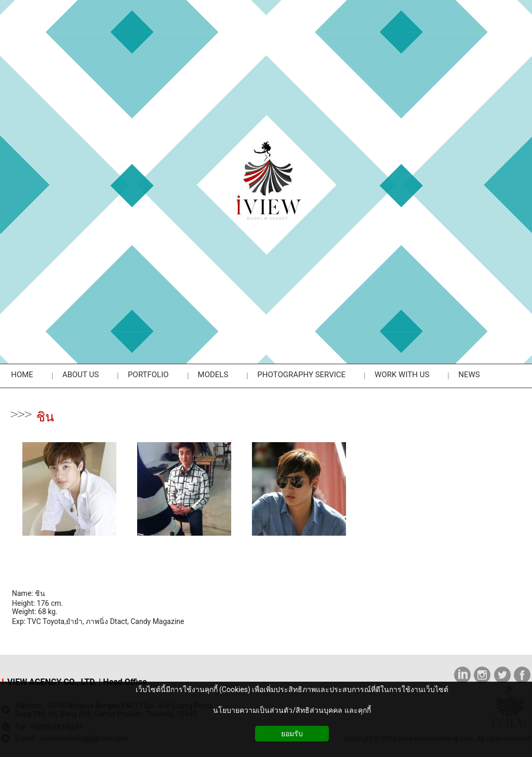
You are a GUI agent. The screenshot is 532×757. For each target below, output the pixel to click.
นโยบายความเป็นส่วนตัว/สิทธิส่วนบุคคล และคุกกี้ (292, 710)
